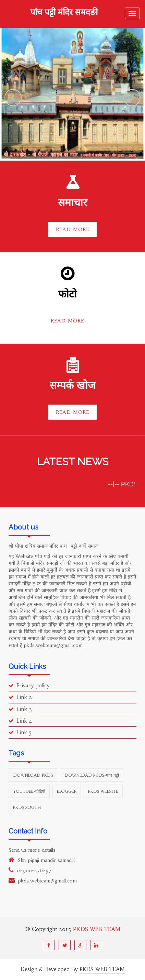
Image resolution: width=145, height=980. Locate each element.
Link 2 (20, 697)
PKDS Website (103, 791)
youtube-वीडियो (29, 791)
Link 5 (20, 732)
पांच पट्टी (64, 12)
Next (132, 98)
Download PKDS (33, 775)
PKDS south (27, 807)
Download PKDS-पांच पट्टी (92, 775)
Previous (13, 98)
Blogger (67, 791)
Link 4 (20, 721)
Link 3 (20, 709)
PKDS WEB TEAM (97, 929)
